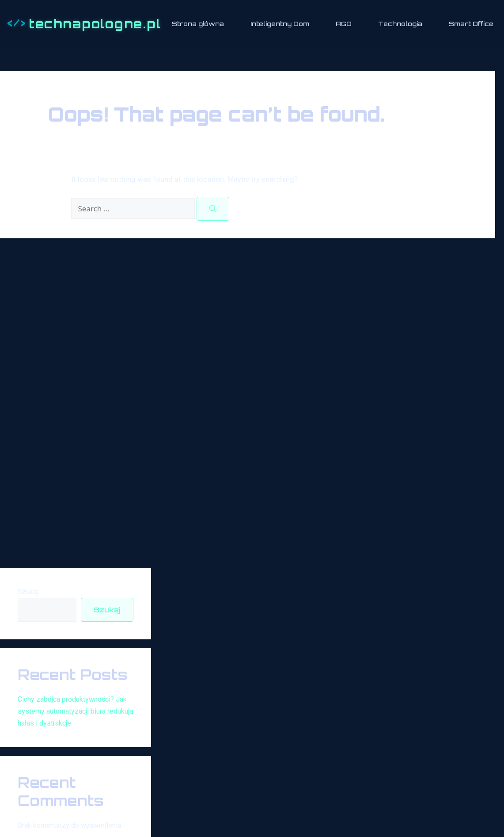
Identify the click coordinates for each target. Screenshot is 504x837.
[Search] (213, 209)
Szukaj (28, 592)
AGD (344, 24)
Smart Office (471, 24)
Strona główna (198, 24)
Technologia (400, 24)
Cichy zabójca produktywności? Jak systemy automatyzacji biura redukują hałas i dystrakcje (76, 711)
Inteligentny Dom (280, 24)
